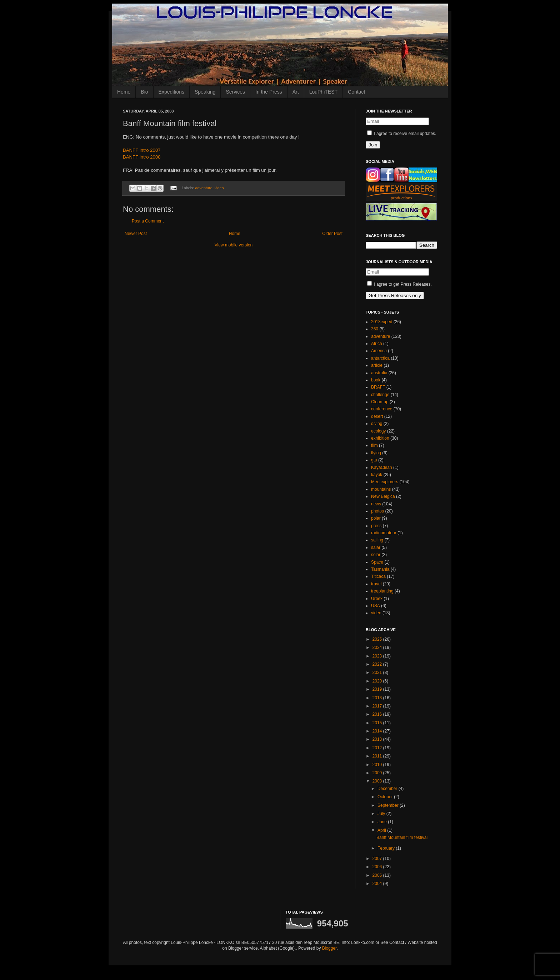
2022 (378, 664)
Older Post (332, 234)
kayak (377, 475)
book (376, 380)
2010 (378, 765)
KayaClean (382, 467)
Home (124, 92)
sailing (377, 540)
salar (376, 547)
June (383, 822)
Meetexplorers (385, 482)
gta (374, 460)
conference (382, 409)
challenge (380, 395)
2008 (378, 781)
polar (376, 518)
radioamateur (384, 533)
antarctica (380, 358)
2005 (378, 875)
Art (296, 92)
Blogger (329, 948)
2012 (378, 748)
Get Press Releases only (395, 296)
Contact (356, 92)
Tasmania (380, 569)
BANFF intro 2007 (142, 150)
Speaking (205, 92)
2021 (378, 672)
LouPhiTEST (323, 92)
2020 (378, 681)
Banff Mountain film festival (402, 837)
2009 (378, 773)
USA (376, 606)
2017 (378, 706)
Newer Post (136, 234)
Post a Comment (148, 221)
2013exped (382, 322)
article (377, 365)
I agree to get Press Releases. (399, 284)
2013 (378, 739)
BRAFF (378, 387)
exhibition (380, 438)
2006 (378, 867)
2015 (378, 723)
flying (376, 453)
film (374, 445)
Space (377, 562)
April (382, 830)
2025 (378, 639)
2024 (378, 647)
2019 (378, 689)
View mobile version (234, 245)
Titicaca (378, 576)
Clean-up (380, 402)
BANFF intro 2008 (142, 157)
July (382, 814)
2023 (378, 656)
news (376, 504)
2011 (378, 756)
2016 (378, 714)
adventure (204, 188)
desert (377, 416)
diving (377, 424)
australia (379, 373)
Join (373, 145)
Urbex (377, 599)
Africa (377, 344)
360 (375, 329)
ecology (378, 431)
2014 (378, 731)
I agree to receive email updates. (402, 134)
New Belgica (383, 496)
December (388, 789)
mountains (381, 489)
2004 (378, 884)
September (389, 805)
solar (376, 555)
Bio (144, 92)
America (379, 351)
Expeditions (171, 92)
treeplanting (382, 591)
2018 (378, 698)
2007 (378, 859)
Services (235, 92)
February (387, 848)
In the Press (269, 92)
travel (376, 584)
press (376, 526)
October (386, 797)
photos (377, 511)
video (219, 188)
